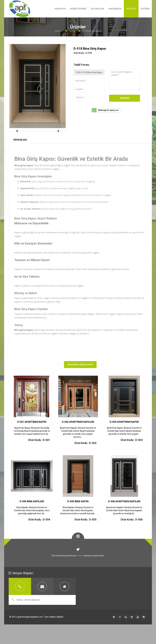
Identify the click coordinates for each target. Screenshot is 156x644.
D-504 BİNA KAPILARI (32, 515)
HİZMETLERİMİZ (78, 9)
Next (58, 138)
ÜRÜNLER (131, 9)
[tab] (20, 600)
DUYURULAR (97, 9)
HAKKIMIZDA (115, 9)
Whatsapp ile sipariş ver (108, 110)
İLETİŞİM (145, 9)
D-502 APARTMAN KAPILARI (78, 435)
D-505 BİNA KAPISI (78, 515)
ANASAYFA (60, 9)
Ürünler (73, 31)
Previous (17, 138)
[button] (8, 556)
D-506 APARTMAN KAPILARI (124, 515)
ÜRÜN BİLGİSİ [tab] (20, 153)
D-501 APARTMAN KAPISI (32, 435)
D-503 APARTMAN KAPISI (124, 435)
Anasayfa (59, 31)
